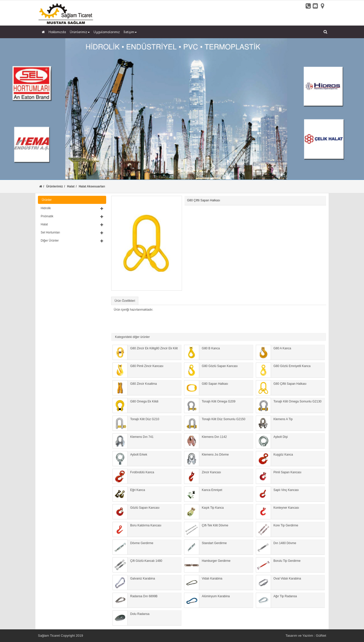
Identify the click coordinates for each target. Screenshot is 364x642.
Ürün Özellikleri (125, 301)
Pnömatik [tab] (72, 216)
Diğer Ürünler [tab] (72, 241)
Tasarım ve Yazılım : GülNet (306, 636)
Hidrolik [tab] (72, 208)
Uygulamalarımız (107, 32)
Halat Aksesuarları (92, 186)
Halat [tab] (72, 224)
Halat (71, 186)
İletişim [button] (130, 32)
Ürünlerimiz (55, 186)
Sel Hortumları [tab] (72, 232)
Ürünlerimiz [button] (80, 32)
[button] (72, 208)
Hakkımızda (57, 32)
